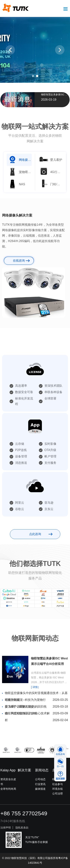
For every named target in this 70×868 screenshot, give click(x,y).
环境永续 (57, 789)
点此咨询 (35, 534)
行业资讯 (40, 784)
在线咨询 (19, 261)
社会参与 (57, 784)
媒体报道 (40, 789)
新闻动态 (42, 770)
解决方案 (24, 770)
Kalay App (8, 770)
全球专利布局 (8, 789)
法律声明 (6, 828)
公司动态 (40, 779)
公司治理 (57, 794)
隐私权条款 (22, 828)
